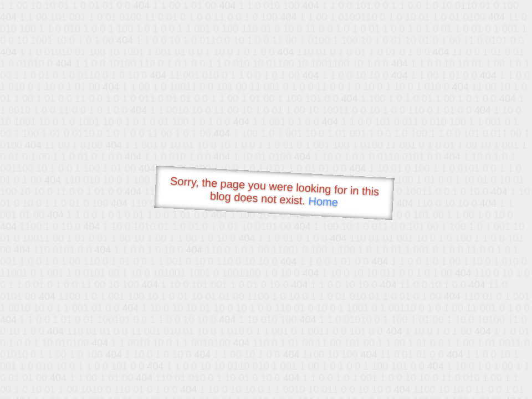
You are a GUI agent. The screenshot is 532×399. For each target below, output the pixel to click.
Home (323, 201)
